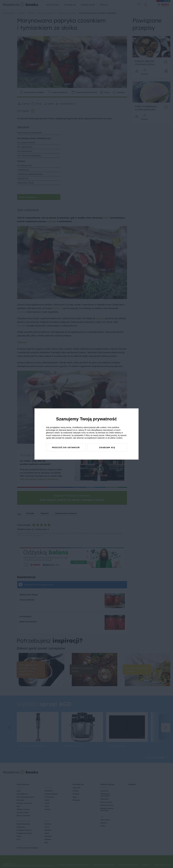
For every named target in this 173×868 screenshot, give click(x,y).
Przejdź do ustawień (66, 449)
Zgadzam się (107, 449)
